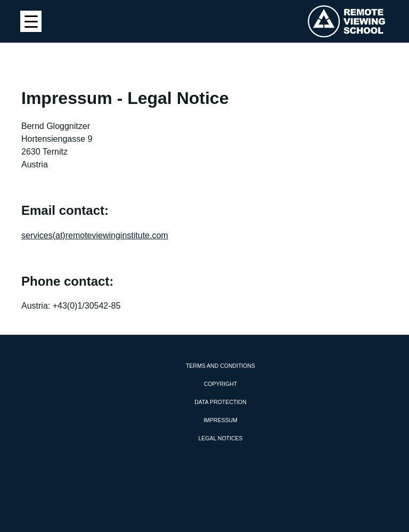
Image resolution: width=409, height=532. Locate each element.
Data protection (220, 402)
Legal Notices (220, 438)
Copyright (220, 384)
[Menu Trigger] (31, 21)
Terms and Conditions (220, 366)
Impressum (220, 420)
